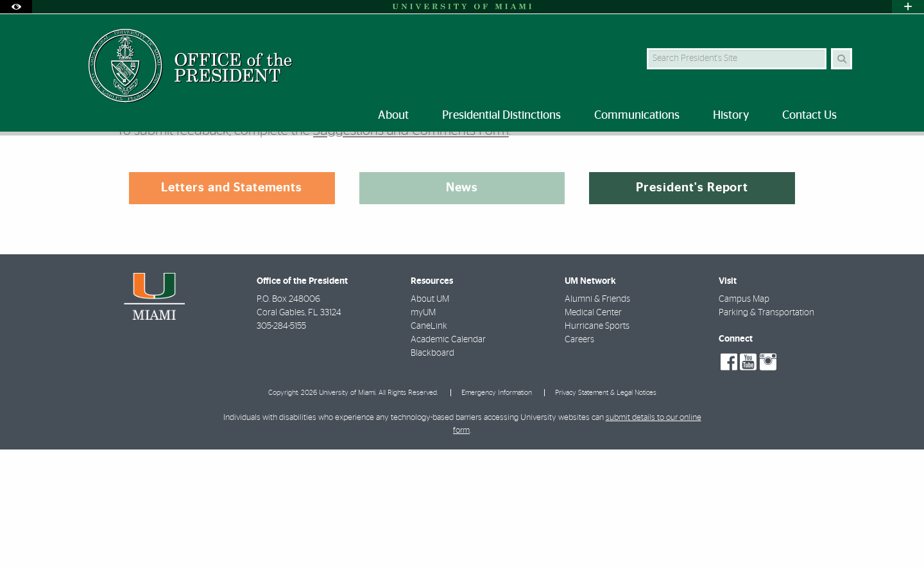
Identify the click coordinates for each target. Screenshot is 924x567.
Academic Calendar (448, 457)
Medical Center (593, 430)
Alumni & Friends (597, 417)
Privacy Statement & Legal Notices (606, 510)
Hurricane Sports (597, 444)
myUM (423, 430)
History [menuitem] (731, 116)
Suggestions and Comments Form (411, 248)
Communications (138, 162)
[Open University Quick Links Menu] (908, 7)
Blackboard (432, 471)
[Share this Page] (846, 154)
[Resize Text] (816, 154)
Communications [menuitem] (637, 116)
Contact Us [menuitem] (809, 116)
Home (78, 161)
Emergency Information (497, 510)
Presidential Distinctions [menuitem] (501, 116)
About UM (430, 417)
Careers (579, 457)
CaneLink (429, 444)
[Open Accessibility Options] (16, 7)
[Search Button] (842, 59)
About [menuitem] (393, 116)
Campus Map (744, 417)
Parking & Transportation (766, 430)
